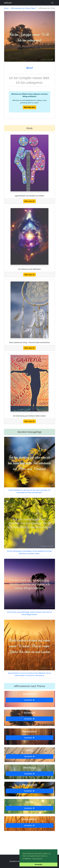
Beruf (29, 68)
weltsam (8, 3)
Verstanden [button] (38, 864)
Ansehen (29, 700)
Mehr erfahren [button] (37, 859)
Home (6, 8)
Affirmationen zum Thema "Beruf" (24, 8)
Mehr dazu (29, 201)
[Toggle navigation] (52, 3)
